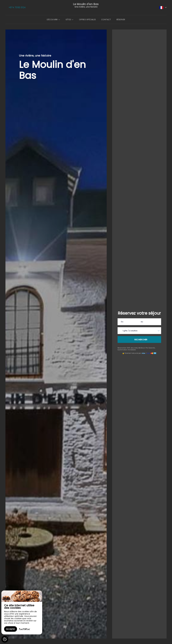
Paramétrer (24, 629)
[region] (22, 612)
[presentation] (21, 631)
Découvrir (53, 20)
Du (122, 322)
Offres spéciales (87, 20)
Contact (106, 20)
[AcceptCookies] (5, 639)
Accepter (11, 629)
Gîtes (70, 20)
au (142, 322)
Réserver (121, 20)
